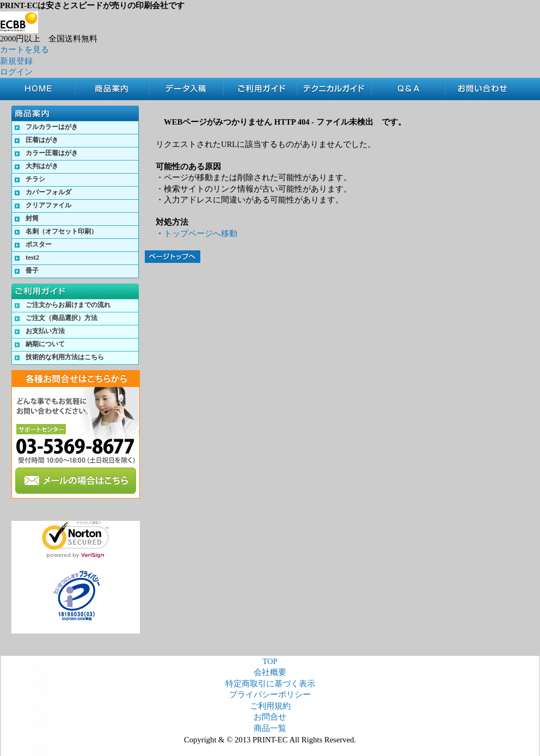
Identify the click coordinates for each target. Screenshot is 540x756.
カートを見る (24, 50)
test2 (32, 257)
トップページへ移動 (201, 233)
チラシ (35, 179)
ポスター (39, 244)
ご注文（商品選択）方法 (62, 318)
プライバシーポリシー (270, 694)
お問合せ (486, 89)
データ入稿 (186, 89)
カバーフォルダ (48, 192)
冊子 (32, 271)
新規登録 (16, 61)
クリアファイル (48, 205)
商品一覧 (270, 728)
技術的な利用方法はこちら (65, 357)
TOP (43, 89)
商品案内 (112, 89)
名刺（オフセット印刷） (62, 231)
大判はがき (42, 166)
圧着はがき (42, 140)
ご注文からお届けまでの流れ (68, 305)
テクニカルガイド (334, 89)
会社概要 (270, 672)
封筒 (32, 218)
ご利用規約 (270, 706)
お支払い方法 (45, 331)
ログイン (16, 72)
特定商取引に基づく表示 (270, 684)
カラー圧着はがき (52, 153)
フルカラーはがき (52, 127)
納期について (45, 344)
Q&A (408, 89)
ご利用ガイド (260, 89)
